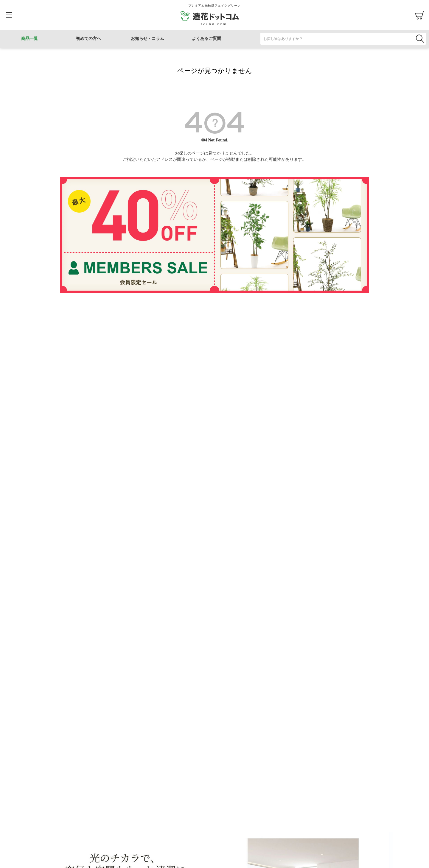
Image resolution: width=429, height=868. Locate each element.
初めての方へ (88, 39)
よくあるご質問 (206, 39)
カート (420, 15)
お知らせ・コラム (147, 39)
